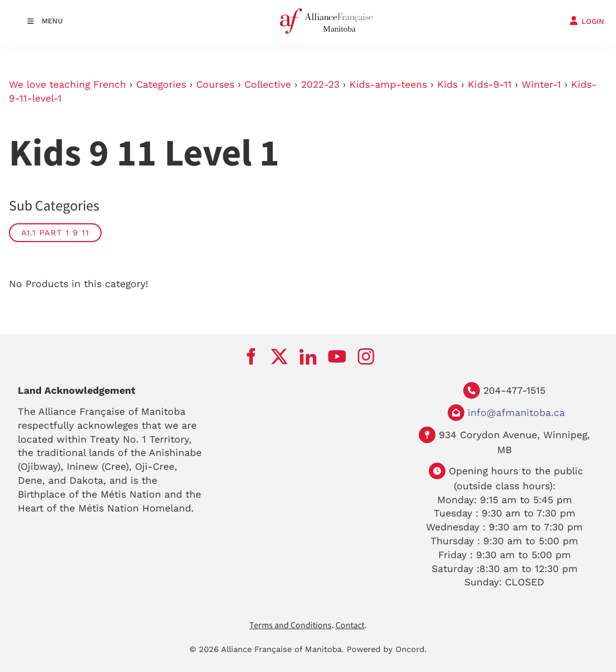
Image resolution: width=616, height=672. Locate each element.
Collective (268, 84)
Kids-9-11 (490, 84)
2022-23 (320, 84)
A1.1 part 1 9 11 (55, 233)
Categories (161, 84)
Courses (215, 84)
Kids (447, 84)
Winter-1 (541, 84)
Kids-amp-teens (388, 84)
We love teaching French (67, 84)
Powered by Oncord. (387, 649)
